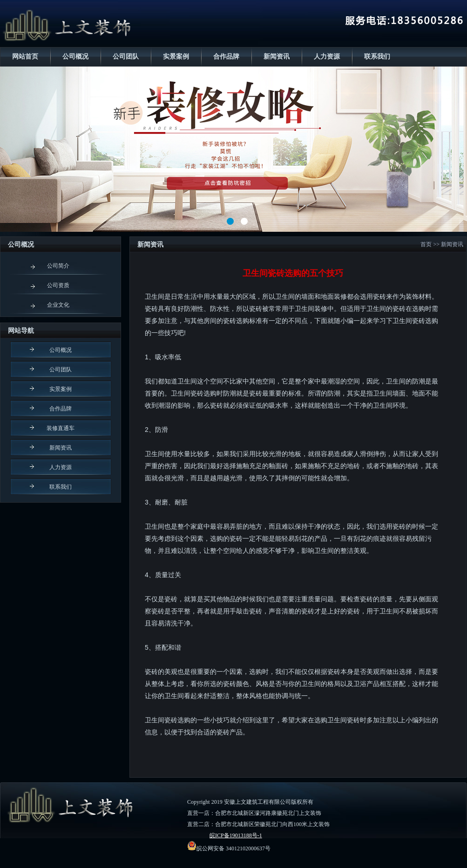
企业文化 (58, 305)
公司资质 (58, 285)
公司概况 (75, 57)
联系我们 (377, 57)
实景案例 (176, 57)
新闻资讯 (277, 57)
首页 (426, 244)
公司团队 (126, 57)
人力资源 (327, 57)
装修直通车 (61, 428)
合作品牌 (226, 57)
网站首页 (25, 57)
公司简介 (58, 266)
